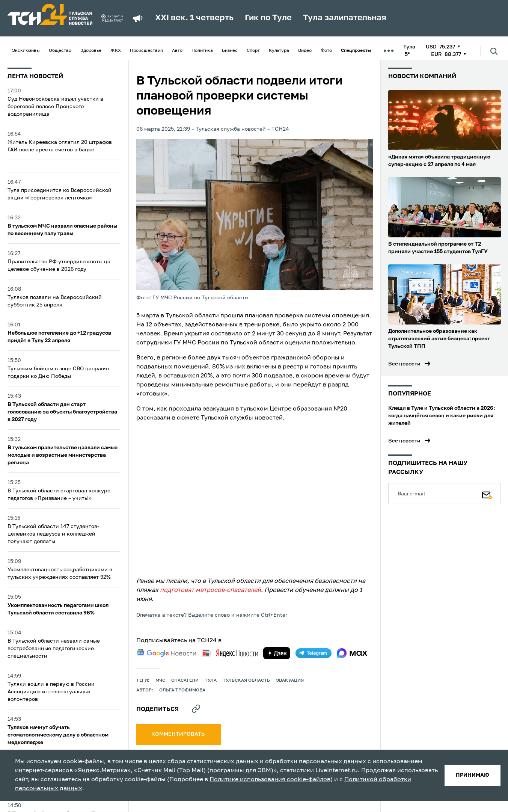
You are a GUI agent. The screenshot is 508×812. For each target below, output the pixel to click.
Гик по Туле (268, 18)
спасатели (185, 681)
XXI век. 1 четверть (194, 18)
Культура (279, 51)
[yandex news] (230, 653)
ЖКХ (116, 51)
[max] (352, 653)
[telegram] (314, 653)
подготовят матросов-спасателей (210, 590)
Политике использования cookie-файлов (270, 780)
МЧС (160, 681)
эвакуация (290, 681)
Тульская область (246, 681)
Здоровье (91, 51)
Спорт (253, 51)
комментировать (179, 734)
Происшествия (146, 51)
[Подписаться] (487, 494)
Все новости (404, 364)
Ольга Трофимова (182, 690)
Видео (305, 51)
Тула (211, 681)
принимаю (473, 775)
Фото (326, 51)
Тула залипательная (345, 18)
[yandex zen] (277, 653)
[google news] (166, 653)
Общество (60, 51)
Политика (202, 51)
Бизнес (230, 51)
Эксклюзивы (26, 51)
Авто (177, 51)
